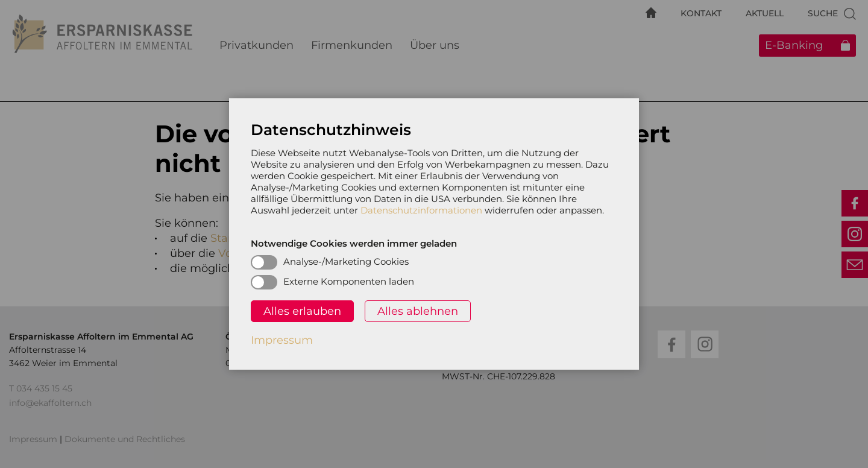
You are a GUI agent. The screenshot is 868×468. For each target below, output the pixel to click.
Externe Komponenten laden (349, 281)
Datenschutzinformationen (421, 210)
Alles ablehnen (418, 311)
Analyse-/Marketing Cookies (346, 261)
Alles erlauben (302, 311)
